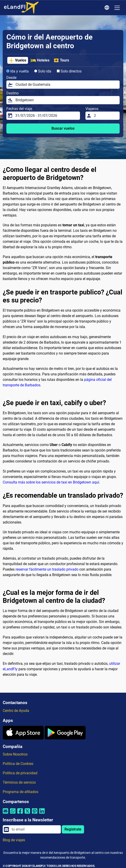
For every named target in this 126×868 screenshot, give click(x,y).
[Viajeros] (105, 116)
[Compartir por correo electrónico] (5, 814)
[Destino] (66, 100)
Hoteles (40, 60)
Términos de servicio (19, 782)
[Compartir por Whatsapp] (13, 814)
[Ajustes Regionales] (108, 8)
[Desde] (66, 85)
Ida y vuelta (18, 71)
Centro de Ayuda (16, 711)
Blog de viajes (14, 840)
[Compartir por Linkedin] (42, 814)
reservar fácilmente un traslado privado (47, 569)
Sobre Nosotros (15, 754)
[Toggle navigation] (117, 8)
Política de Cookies (18, 764)
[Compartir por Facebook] (20, 814)
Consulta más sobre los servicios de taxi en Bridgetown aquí (51, 482)
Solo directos (69, 71)
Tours (61, 60)
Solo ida (43, 71)
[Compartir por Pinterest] (35, 814)
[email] (35, 829)
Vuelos (17, 60)
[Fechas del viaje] (46, 116)
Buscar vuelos (63, 128)
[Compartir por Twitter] (27, 814)
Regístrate (73, 829)
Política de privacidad (20, 773)
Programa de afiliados (21, 792)
